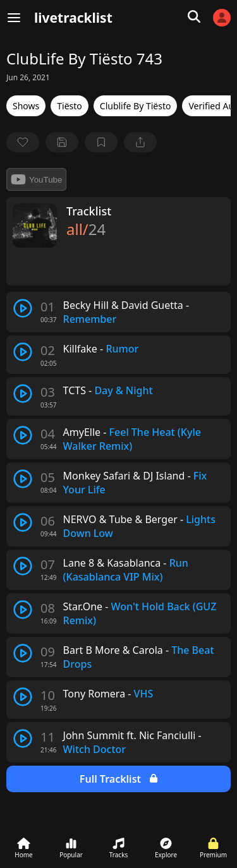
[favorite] (23, 142)
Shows (26, 106)
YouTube (36, 179)
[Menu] (14, 18)
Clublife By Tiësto (136, 106)
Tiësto (70, 106)
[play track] (23, 308)
